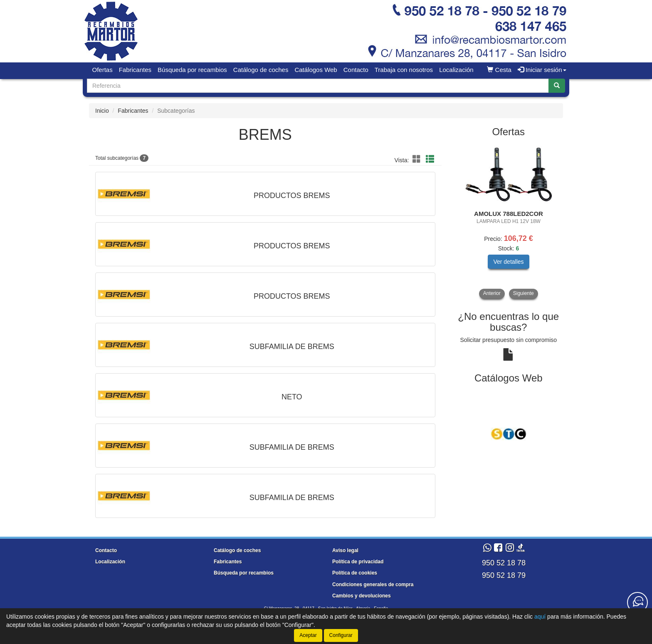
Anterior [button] (492, 293)
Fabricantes (135, 70)
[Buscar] (557, 86)
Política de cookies (355, 573)
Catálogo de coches (261, 70)
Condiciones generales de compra (373, 585)
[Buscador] (318, 86)
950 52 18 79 (504, 575)
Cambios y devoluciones (362, 596)
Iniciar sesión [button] (542, 70)
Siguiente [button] (524, 293)
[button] (418, 159)
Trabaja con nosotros (404, 70)
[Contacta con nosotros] (637, 602)
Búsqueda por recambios (192, 70)
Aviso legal (345, 550)
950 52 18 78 (504, 563)
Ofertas (102, 70)
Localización (456, 70)
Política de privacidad (358, 562)
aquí (540, 617)
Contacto (356, 70)
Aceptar (308, 635)
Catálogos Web (316, 70)
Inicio (102, 111)
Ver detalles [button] (508, 262)
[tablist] (509, 221)
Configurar (341, 635)
